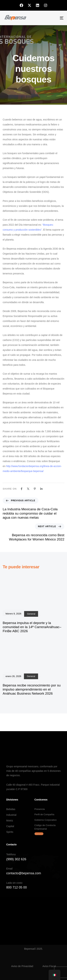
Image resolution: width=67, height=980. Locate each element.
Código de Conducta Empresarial (45, 827)
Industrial (11, 815)
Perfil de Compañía (44, 814)
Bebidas (11, 809)
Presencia (40, 809)
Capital (10, 826)
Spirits (10, 832)
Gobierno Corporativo (46, 820)
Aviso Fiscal (49, 966)
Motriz (10, 821)
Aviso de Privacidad (22, 966)
